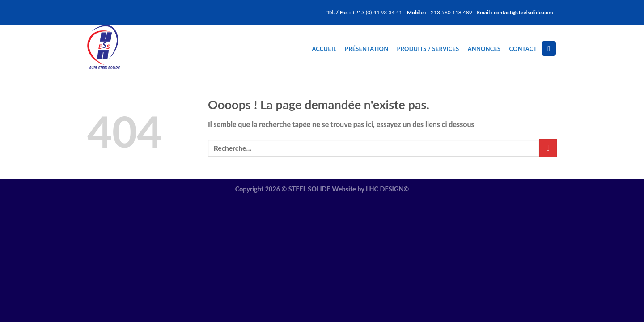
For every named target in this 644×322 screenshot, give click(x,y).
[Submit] (548, 148)
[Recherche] (549, 49)
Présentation (366, 49)
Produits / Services (428, 49)
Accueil (324, 49)
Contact (523, 49)
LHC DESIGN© (387, 189)
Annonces (484, 49)
